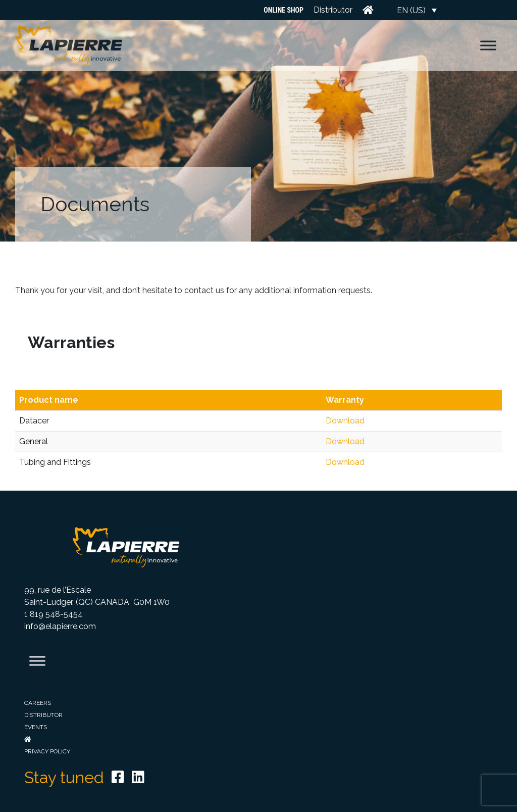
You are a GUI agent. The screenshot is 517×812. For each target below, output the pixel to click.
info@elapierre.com (60, 626)
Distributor (333, 10)
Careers (38, 703)
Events (36, 727)
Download (345, 421)
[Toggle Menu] (488, 45)
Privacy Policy (47, 751)
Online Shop (283, 10)
